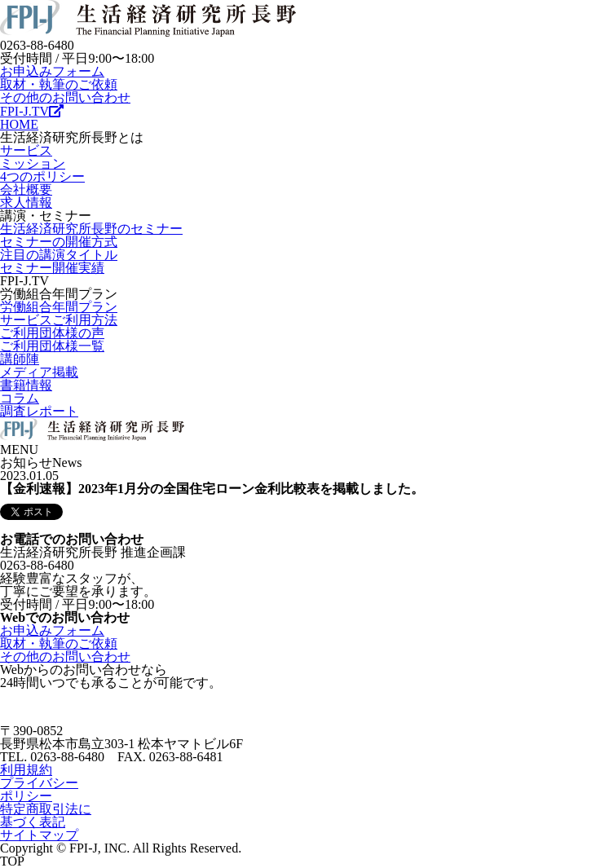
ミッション (33, 163)
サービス (26, 150)
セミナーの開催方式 (59, 242)
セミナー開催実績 (52, 268)
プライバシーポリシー (39, 789)
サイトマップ (39, 835)
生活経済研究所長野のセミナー (91, 229)
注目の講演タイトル (59, 255)
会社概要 (26, 189)
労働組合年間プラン (59, 307)
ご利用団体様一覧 (52, 346)
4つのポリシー (42, 176)
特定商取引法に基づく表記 (46, 815)
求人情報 (26, 203)
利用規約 (26, 770)
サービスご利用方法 (59, 320)
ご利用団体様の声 (52, 333)
